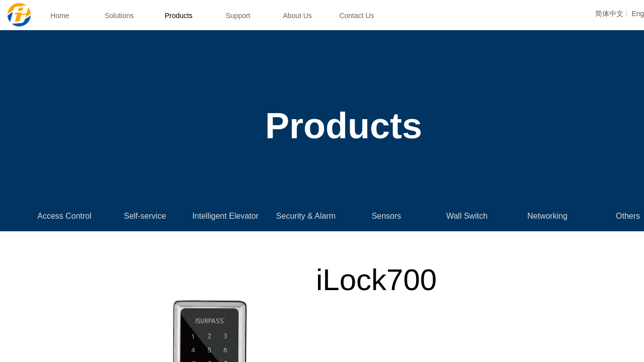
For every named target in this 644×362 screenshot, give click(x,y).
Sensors (387, 216)
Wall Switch (467, 216)
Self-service (145, 216)
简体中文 (609, 14)
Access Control (64, 216)
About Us (297, 16)
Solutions (119, 16)
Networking (547, 216)
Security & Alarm (306, 216)
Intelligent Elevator (225, 216)
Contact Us (356, 16)
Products (178, 16)
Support (238, 16)
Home (60, 16)
